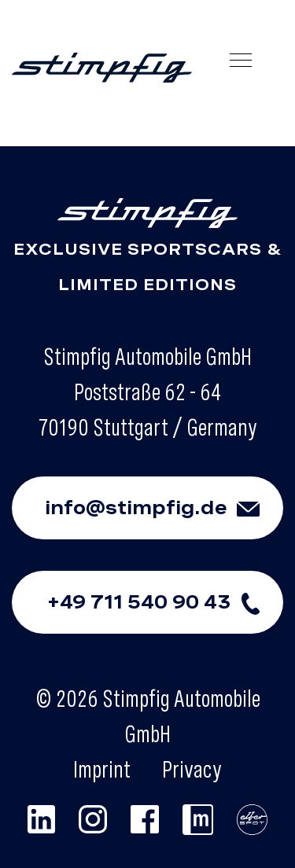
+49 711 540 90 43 (165, 602)
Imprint (102, 769)
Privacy (192, 769)
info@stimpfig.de (164, 508)
